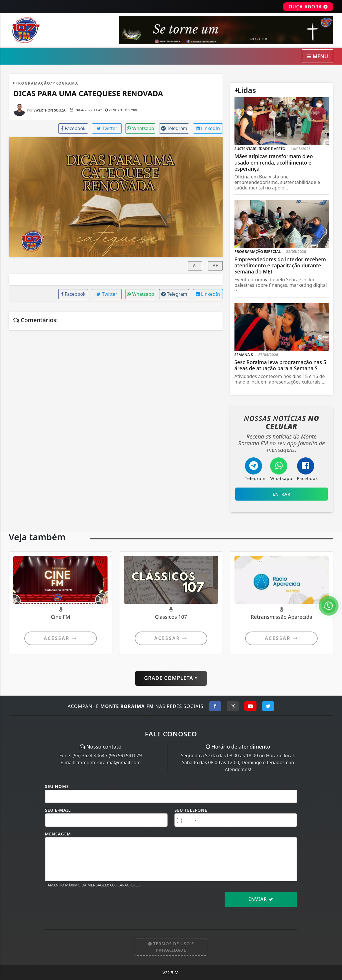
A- (195, 265)
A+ (215, 265)
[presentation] (89, 904)
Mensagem (58, 834)
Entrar (281, 494)
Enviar (261, 899)
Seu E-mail (58, 810)
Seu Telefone (191, 810)
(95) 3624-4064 (88, 755)
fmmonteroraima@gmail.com (108, 762)
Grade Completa (171, 678)
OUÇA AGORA (308, 7)
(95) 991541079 (125, 755)
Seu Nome (57, 786)
